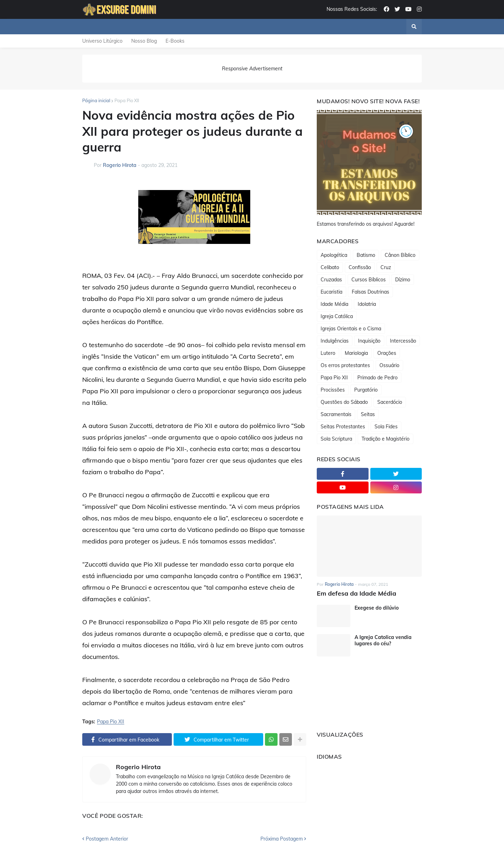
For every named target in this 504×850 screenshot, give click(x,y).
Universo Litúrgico (102, 41)
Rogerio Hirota (138, 767)
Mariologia (356, 353)
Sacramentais (336, 414)
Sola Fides (386, 427)
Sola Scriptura (336, 439)
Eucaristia (331, 292)
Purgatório (366, 390)
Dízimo (403, 280)
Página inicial (96, 100)
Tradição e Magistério (386, 439)
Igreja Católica (337, 316)
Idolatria (367, 304)
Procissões (333, 390)
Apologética (334, 255)
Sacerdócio (390, 402)
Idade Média (334, 304)
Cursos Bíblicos (369, 280)
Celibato (330, 267)
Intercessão (403, 341)
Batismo (366, 255)
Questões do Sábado (344, 402)
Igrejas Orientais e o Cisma (351, 329)
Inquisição (369, 341)
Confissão (360, 267)
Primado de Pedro (377, 378)
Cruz (386, 267)
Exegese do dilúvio (377, 608)
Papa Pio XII (127, 100)
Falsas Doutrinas (370, 292)
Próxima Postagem (282, 839)
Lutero (328, 353)
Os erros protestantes (345, 365)
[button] (414, 27)
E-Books (175, 41)
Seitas (368, 414)
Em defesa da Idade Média (356, 593)
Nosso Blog (144, 41)
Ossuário (389, 365)
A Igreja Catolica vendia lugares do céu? (383, 640)
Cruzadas (331, 280)
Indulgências (335, 341)
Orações (387, 353)
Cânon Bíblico (400, 255)
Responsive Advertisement (252, 69)
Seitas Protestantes (343, 427)
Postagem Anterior (107, 839)
